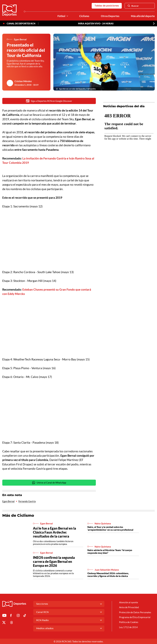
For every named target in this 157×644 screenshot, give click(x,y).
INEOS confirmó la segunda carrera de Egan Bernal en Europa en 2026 (54, 562)
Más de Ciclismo (18, 516)
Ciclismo (84, 16)
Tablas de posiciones (107, 6)
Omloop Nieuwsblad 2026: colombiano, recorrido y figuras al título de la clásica (108, 575)
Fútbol (61, 16)
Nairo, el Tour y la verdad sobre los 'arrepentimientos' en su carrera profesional (110, 528)
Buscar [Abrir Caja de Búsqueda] (133, 6)
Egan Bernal (8, 501)
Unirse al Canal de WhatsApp (49, 483)
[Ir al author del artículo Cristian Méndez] (10, 83)
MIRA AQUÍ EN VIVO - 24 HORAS (96, 23)
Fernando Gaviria (27, 501)
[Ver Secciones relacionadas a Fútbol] (67, 16)
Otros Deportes (110, 16)
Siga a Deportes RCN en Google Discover (49, 101)
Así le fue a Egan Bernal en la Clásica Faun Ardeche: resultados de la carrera (55, 532)
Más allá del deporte (143, 16)
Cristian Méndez (23, 81)
